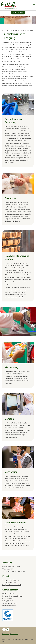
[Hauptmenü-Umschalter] (34, 5)
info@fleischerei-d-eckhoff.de (12, 585)
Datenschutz (14, 634)
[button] (18, 13)
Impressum (6, 634)
